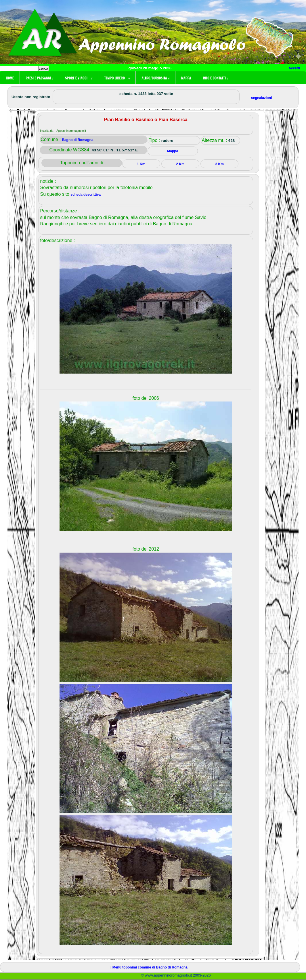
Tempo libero (117, 78)
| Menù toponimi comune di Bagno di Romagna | (150, 967)
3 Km (219, 164)
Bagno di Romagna (78, 140)
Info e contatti (215, 78)
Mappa (186, 78)
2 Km (180, 164)
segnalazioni (261, 98)
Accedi (294, 68)
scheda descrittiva (86, 195)
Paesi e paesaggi (39, 78)
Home (10, 78)
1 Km (141, 164)
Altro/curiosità (155, 78)
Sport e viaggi (79, 78)
